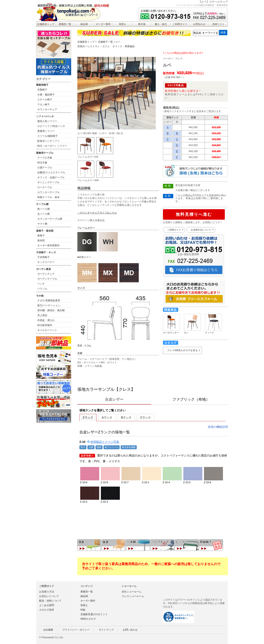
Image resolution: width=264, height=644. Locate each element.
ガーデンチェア (46, 274)
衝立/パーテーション (49, 305)
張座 (81, 542)
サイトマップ (106, 630)
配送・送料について (50, 601)
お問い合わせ (130, 630)
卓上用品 (42, 315)
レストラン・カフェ (99, 46)
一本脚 (131, 542)
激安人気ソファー (47, 121)
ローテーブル (45, 187)
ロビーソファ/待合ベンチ (51, 126)
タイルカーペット (47, 330)
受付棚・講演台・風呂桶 (51, 310)
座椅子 (41, 236)
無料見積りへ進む (194, 214)
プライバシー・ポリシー (76, 630)
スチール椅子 (45, 100)
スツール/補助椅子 (48, 136)
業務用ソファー (46, 131)
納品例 (84, 24)
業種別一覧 (65, 24)
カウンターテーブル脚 (50, 219)
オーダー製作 (103, 24)
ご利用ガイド (180, 24)
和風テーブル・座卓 (48, 197)
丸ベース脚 (44, 214)
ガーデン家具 (44, 269)
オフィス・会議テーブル (51, 177)
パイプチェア (160, 542)
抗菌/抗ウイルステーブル (51, 172)
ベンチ (41, 284)
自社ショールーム (132, 592)
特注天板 (42, 163)
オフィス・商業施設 (124, 46)
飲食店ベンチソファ (48, 141)
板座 (106, 542)
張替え (123, 24)
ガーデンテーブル (47, 279)
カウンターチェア (47, 109)
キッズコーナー (46, 262)
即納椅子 (206, 542)
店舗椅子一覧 (105, 42)
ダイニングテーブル (48, 182)
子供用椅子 (44, 257)
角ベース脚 (44, 209)
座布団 (41, 240)
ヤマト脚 (42, 224)
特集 (83, 610)
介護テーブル (45, 168)
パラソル (42, 289)
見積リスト (218, 24)
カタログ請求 (47, 610)
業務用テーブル (45, 153)
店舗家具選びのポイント (94, 614)
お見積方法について (201, 230)
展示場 (142, 24)
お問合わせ (199, 24)
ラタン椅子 (44, 104)
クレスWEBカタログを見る (182, 350)
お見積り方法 (47, 592)
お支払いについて (49, 596)
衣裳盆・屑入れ (46, 320)
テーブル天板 (45, 158)
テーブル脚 (42, 204)
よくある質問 (47, 605)
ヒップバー (183, 542)
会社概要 (48, 630)
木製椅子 (42, 90)
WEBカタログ (88, 619)
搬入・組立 (161, 24)
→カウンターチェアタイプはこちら (97, 213)
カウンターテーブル (48, 192)
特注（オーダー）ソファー (52, 146)
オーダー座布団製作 (48, 245)
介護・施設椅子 (46, 95)
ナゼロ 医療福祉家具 (49, 300)
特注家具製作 (45, 325)
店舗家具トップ (46, 24)
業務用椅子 (42, 85)
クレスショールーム (133, 596)
